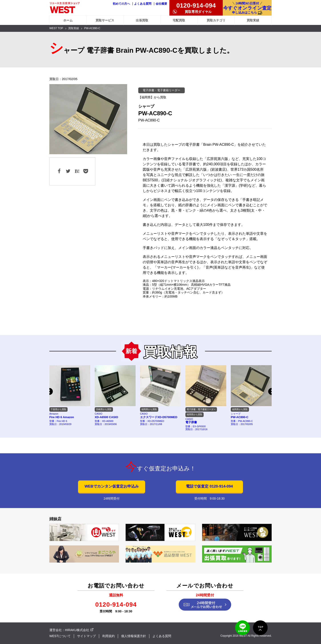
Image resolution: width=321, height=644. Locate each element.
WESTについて (60, 636)
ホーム (68, 20)
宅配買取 (179, 20)
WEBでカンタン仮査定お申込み (111, 486)
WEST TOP (56, 28)
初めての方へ (121, 4)
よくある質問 (143, 4)
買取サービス (105, 20)
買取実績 (253, 20)
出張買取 (142, 20)
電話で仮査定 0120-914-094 (209, 486)
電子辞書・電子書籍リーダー (162, 90)
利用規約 (108, 636)
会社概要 (161, 4)
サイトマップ (86, 636)
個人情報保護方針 (134, 636)
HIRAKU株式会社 (77, 630)
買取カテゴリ (216, 20)
